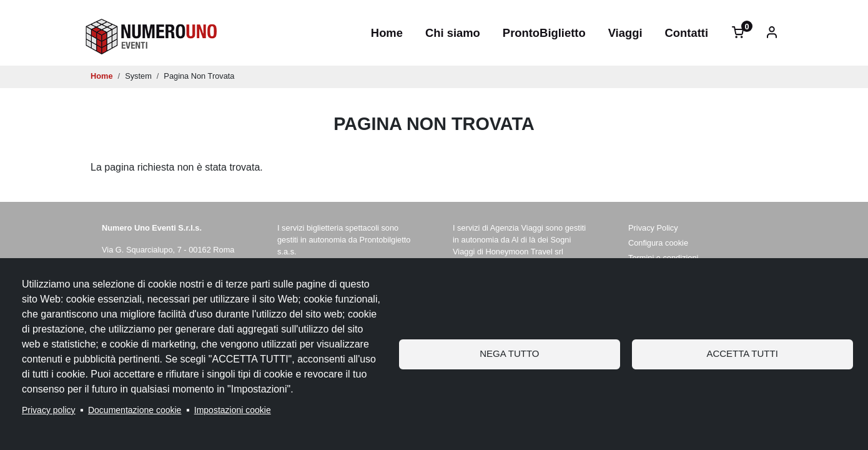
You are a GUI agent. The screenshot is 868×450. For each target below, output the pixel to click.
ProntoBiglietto (544, 33)
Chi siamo (453, 33)
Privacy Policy (653, 228)
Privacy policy (49, 410)
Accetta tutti (742, 353)
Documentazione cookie (135, 410)
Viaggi (625, 33)
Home (387, 33)
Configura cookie (658, 243)
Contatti (687, 33)
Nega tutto (509, 353)
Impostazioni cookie (233, 410)
